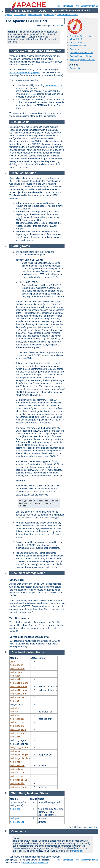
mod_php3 (15, 809)
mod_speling (17, 773)
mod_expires (17, 722)
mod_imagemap (18, 730)
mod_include (17, 733)
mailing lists (78, 851)
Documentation (35, 15)
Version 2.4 (49, 15)
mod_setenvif (18, 769)
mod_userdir (17, 784)
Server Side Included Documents (29, 637)
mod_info (15, 737)
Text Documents (19, 618)
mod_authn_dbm (19, 687)
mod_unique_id (19, 780)
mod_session (17, 822)
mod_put (15, 818)
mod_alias (16, 672)
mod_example (17, 719)
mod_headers (17, 726)
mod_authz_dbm (19, 690)
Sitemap (94, 6)
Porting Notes (76, 49)
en (57, 26)
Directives (69, 6)
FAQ (77, 6)
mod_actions (17, 669)
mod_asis (15, 676)
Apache (8, 15)
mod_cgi (15, 701)
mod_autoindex (19, 694)
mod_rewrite (17, 766)
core (13, 662)
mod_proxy (16, 762)
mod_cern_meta (19, 697)
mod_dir (15, 708)
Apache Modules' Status (81, 56)
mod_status (17, 776)
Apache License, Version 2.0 (35, 862)
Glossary (85, 6)
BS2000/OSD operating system (25, 72)
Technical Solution (78, 46)
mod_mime (15, 751)
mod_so (14, 712)
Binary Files (17, 580)
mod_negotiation (20, 758)
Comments (75, 68)
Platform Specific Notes (67, 15)
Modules (59, 6)
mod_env (15, 715)
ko (62, 26)
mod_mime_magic (19, 755)
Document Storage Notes (81, 53)
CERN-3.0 (31, 94)
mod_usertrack (19, 787)
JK (11, 803)
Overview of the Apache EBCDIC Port (81, 38)
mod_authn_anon (19, 683)
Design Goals (76, 42)
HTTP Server (20, 15)
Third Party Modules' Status (82, 60)
